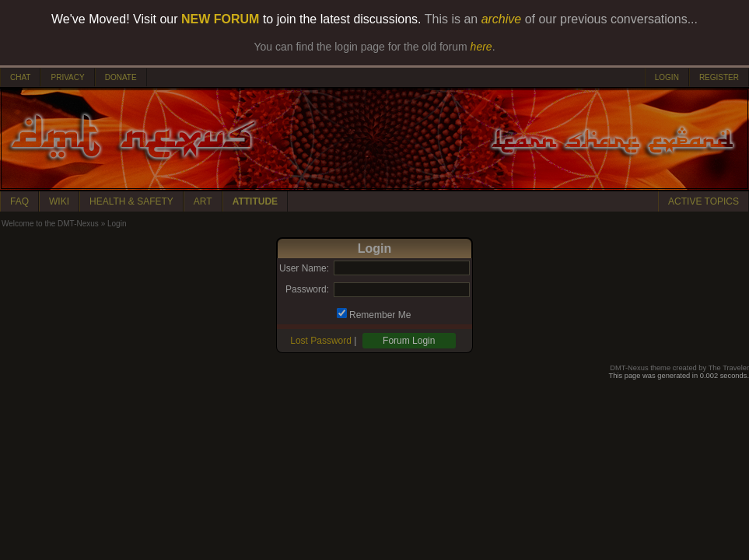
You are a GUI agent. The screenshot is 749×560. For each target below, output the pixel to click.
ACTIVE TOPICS (703, 201)
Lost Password (321, 341)
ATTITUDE (255, 201)
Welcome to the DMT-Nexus (50, 224)
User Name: (304, 268)
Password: (307, 289)
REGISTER (719, 77)
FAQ (19, 201)
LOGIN (667, 77)
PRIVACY (67, 77)
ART (203, 201)
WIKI (59, 201)
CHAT (20, 77)
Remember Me (380, 315)
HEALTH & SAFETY (131, 201)
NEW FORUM (220, 19)
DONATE (121, 77)
